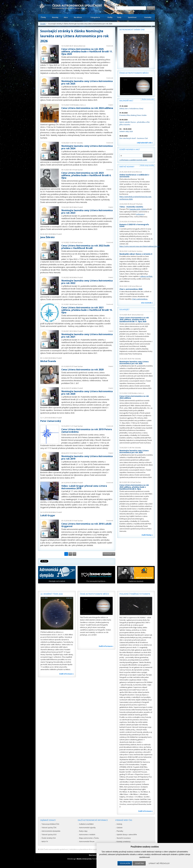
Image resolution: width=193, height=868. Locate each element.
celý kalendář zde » (145, 143)
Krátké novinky (127, 167)
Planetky (120, 831)
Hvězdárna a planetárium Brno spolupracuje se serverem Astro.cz (94, 849)
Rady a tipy (83, 831)
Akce (66, 17)
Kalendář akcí (126, 101)
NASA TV (45, 841)
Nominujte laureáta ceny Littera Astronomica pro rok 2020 (87, 393)
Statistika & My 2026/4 (138, 209)
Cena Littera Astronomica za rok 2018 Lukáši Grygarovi (86, 525)
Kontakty (148, 17)
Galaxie (120, 828)
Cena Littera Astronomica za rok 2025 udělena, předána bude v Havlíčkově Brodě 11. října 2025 (87, 51)
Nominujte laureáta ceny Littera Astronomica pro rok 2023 (87, 212)
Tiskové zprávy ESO (49, 834)
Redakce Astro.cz (80, 105)
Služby (110, 17)
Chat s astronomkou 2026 (131, 289)
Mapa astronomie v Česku (89, 838)
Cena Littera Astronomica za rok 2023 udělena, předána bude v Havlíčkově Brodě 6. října (86, 175)
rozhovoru (140, 214)
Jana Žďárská (47, 237)
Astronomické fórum (87, 841)
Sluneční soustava (124, 838)
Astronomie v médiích (87, 834)
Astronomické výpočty (87, 828)
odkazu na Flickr (146, 276)
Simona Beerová (79, 46)
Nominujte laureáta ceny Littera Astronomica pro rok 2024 (87, 147)
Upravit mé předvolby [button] (159, 863)
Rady (119, 17)
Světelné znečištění (86, 824)
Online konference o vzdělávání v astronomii (134, 176)
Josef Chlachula (137, 204)
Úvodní (43, 24)
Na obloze (78, 17)
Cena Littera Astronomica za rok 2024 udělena (87, 108)
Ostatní (111, 105)
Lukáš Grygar (48, 515)
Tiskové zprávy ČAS (49, 828)
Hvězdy (119, 824)
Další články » (147, 535)
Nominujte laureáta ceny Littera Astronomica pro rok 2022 (87, 282)
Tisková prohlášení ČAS (50, 824)
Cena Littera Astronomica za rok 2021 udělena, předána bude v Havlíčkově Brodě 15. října (87, 310)
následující (108, 554)
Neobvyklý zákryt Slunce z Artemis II (136, 254)
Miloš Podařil (78, 207)
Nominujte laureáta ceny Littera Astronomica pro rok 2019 (87, 457)
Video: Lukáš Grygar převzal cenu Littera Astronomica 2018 (84, 487)
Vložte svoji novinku (147, 165)
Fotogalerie (95, 17)
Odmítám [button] (139, 863)
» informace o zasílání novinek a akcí (133, 160)
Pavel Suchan (78, 170)
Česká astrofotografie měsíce (134, 73)
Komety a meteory (124, 841)
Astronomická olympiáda (51, 831)
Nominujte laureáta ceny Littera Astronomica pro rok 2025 (87, 82)
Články (43, 17)
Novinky (55, 17)
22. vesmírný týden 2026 (52, 594)
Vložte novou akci (148, 99)
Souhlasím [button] (125, 863)
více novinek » (147, 303)
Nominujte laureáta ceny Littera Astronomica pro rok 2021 (87, 335)
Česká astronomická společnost (56, 849)
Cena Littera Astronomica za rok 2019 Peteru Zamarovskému (87, 431)
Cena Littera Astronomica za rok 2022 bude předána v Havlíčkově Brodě (86, 247)
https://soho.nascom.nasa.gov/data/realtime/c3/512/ (139, 246)
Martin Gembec (137, 222)
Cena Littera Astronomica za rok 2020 (82, 369)
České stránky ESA (49, 838)
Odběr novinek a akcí (130, 149)
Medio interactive (84, 859)
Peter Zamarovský (51, 421)
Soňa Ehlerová (137, 172)
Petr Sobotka (78, 78)
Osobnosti (110, 46)
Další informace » (67, 674)
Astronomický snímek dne (132, 30)
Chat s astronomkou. (140, 299)
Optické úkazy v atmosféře (127, 834)
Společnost (132, 17)
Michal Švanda (48, 361)
